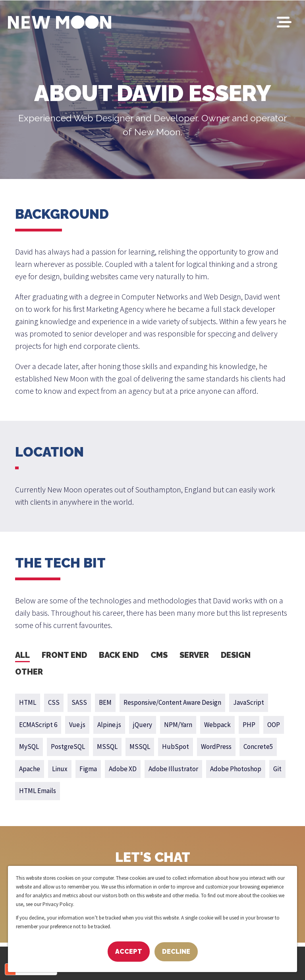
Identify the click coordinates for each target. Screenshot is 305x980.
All (22, 655)
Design (236, 655)
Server (194, 655)
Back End (119, 655)
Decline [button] (176, 952)
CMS (159, 655)
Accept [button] (129, 952)
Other (29, 672)
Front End (64, 655)
